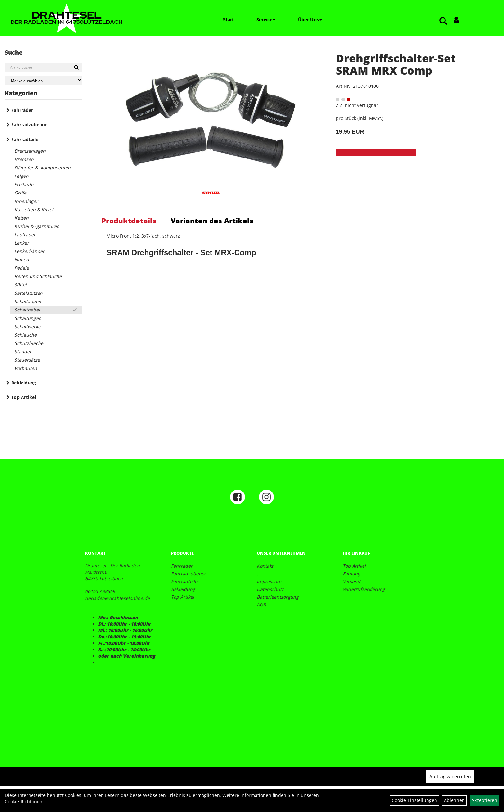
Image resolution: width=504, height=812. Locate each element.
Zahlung (351, 574)
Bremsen (24, 159)
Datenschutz (270, 589)
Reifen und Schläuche (38, 276)
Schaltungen (28, 318)
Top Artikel (24, 397)
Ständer (23, 352)
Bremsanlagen (30, 151)
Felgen (22, 176)
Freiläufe (24, 184)
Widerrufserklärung (364, 589)
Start (229, 19)
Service (266, 19)
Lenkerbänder (30, 251)
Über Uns (310, 19)
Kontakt (265, 566)
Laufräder (25, 235)
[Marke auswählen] (44, 80)
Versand (351, 581)
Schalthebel (27, 310)
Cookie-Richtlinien (24, 802)
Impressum (269, 581)
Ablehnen (454, 800)
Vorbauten (26, 368)
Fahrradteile (25, 139)
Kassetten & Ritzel (34, 209)
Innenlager (26, 201)
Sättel (21, 285)
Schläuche (26, 335)
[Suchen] (76, 68)
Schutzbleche (29, 343)
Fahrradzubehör (29, 125)
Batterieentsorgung (278, 597)
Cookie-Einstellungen (414, 800)
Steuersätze (27, 360)
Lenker (22, 243)
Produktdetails (129, 221)
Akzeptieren (484, 800)
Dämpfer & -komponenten (43, 168)
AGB (261, 604)
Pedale (22, 268)
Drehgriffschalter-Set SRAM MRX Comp (396, 64)
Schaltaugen (28, 301)
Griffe (20, 193)
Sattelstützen (29, 293)
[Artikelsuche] (443, 21)
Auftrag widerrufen (450, 776)
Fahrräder (22, 110)
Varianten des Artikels (212, 221)
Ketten (22, 218)
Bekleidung (24, 383)
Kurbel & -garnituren (37, 226)
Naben (22, 260)
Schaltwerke (27, 326)
